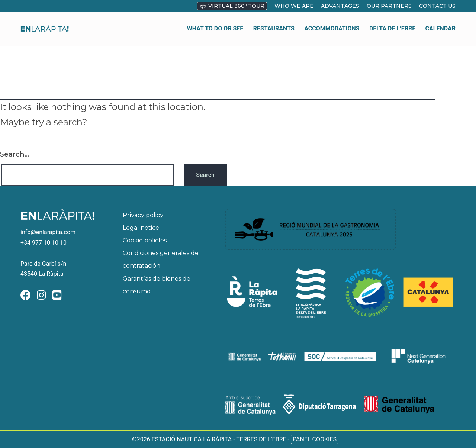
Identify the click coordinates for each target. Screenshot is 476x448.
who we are (294, 6)
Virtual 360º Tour (232, 6)
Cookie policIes (145, 240)
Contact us (437, 6)
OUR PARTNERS (389, 6)
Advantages (340, 6)
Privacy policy (143, 215)
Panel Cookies (315, 439)
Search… (15, 154)
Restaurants (274, 24)
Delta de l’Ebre (392, 24)
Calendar (440, 24)
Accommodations (332, 24)
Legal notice (141, 228)
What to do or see (215, 24)
